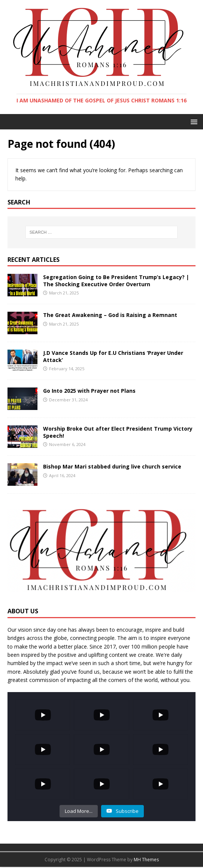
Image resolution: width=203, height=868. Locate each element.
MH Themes (146, 860)
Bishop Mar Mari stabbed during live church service (112, 466)
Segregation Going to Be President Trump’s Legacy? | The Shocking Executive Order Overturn (116, 280)
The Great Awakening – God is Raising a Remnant (110, 315)
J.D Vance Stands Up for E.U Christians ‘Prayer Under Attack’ (113, 356)
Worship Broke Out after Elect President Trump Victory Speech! (118, 432)
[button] (193, 121)
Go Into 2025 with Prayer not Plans (89, 391)
